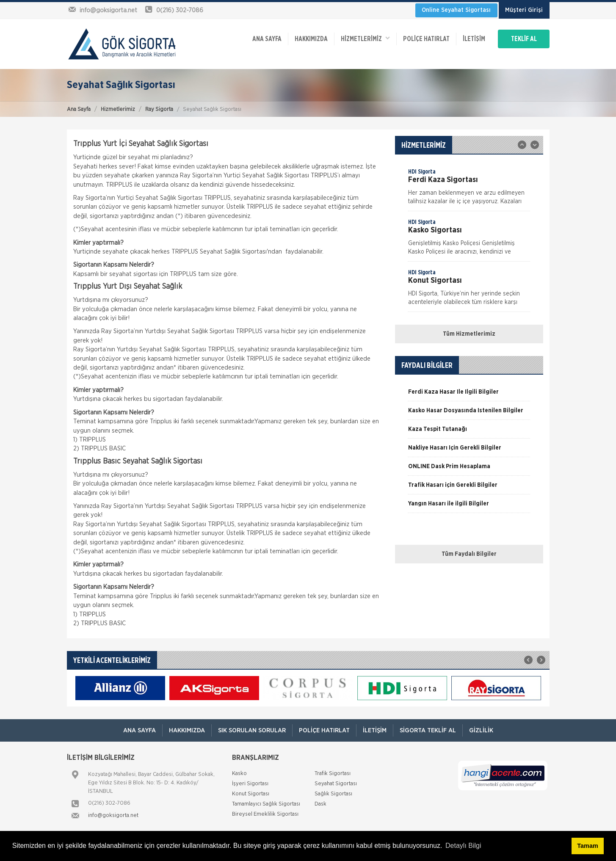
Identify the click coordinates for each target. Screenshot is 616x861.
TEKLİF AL (524, 39)
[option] (469, 189)
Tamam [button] (587, 846)
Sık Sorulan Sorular (252, 730)
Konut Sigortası (251, 794)
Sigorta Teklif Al (428, 730)
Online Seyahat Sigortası (456, 10)
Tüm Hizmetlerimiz (469, 334)
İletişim (474, 39)
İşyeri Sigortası (250, 784)
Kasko (239, 774)
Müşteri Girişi (524, 10)
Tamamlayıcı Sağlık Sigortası (266, 804)
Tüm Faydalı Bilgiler (469, 554)
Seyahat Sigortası (336, 784)
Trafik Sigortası (333, 774)
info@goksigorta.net (113, 815)
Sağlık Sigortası (333, 794)
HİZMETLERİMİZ (365, 38)
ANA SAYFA (267, 39)
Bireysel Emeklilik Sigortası (265, 814)
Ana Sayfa (79, 109)
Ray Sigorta (159, 109)
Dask (320, 804)
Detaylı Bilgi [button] (463, 846)
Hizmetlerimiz (118, 109)
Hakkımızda (311, 39)
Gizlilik (481, 730)
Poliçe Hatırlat (426, 39)
